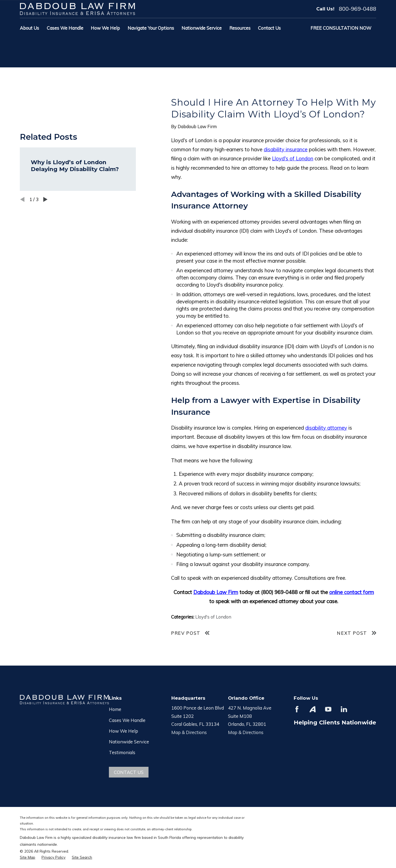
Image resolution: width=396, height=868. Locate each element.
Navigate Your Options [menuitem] (151, 28)
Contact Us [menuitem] (269, 28)
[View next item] (45, 199)
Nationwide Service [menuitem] (202, 28)
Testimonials (122, 752)
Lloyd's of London (293, 158)
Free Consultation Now (341, 28)
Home (115, 709)
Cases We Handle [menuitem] (65, 28)
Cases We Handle (127, 720)
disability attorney (326, 428)
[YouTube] (328, 709)
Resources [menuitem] (240, 28)
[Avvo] (313, 709)
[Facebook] (297, 709)
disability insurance (286, 149)
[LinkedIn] (344, 709)
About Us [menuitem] (29, 28)
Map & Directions (189, 732)
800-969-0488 (358, 9)
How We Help (123, 731)
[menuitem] (28, 857)
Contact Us (129, 772)
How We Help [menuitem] (105, 28)
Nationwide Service (129, 742)
